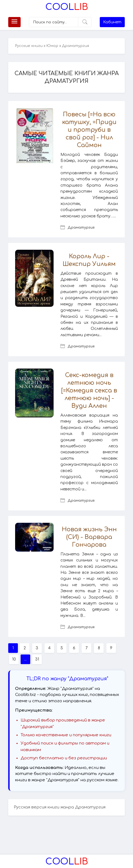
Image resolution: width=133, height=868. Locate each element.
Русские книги (29, 46)
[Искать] (85, 22)
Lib (67, 7)
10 (14, 659)
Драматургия (81, 227)
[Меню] (14, 22)
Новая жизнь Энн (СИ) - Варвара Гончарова (89, 537)
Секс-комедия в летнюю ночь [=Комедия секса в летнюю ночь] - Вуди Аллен (89, 391)
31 (37, 659)
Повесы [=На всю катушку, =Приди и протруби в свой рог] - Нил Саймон (89, 130)
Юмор (52, 46)
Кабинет (112, 22)
